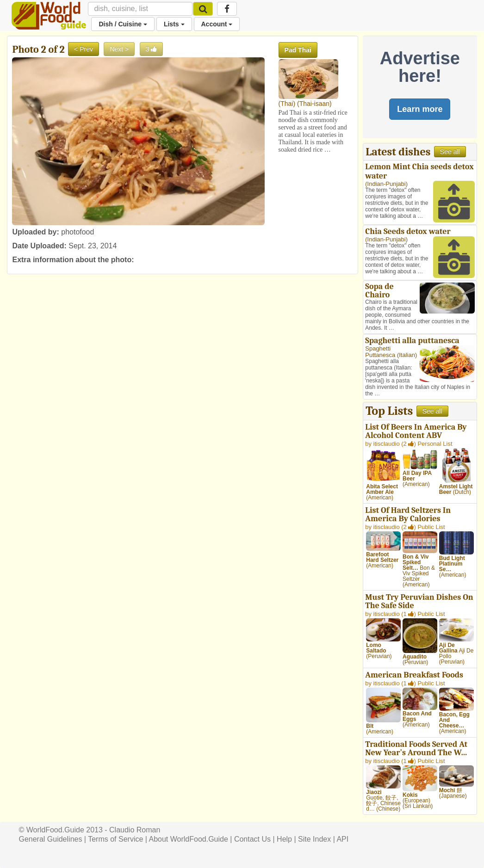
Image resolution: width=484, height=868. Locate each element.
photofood (78, 232)
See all (450, 152)
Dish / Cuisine (123, 24)
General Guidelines (50, 839)
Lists (174, 24)
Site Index (314, 839)
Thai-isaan (314, 104)
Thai (287, 104)
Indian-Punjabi (387, 184)
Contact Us (252, 839)
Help (284, 839)
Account (217, 24)
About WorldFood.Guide (189, 839)
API (342, 839)
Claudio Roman (135, 830)
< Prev (84, 49)
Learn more (420, 109)
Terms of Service (115, 839)
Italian (407, 355)
